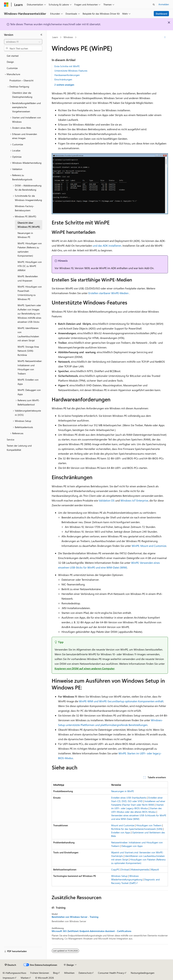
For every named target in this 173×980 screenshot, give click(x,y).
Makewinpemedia (140, 869)
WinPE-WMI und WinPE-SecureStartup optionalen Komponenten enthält (121, 701)
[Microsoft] (6, 5)
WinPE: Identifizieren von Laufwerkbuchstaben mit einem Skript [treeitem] (28, 334)
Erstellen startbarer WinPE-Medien (108, 293)
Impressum (8, 978)
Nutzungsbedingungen (143, 973)
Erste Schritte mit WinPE (67, 66)
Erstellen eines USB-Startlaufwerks (129, 798)
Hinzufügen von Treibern (149, 825)
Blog (55, 973)
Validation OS (107, 500)
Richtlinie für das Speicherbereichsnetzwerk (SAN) (137, 829)
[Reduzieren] (41, 35)
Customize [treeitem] (12, 68)
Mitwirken (69, 973)
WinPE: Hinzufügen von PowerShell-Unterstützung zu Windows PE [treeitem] (30, 293)
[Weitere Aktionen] (165, 37)
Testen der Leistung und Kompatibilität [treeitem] (19, 448)
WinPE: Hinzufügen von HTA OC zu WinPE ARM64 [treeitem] (30, 266)
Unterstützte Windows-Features (71, 71)
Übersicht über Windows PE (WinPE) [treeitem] (29, 225)
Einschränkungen (63, 79)
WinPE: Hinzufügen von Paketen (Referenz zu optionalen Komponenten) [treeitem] (30, 250)
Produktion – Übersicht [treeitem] (21, 80)
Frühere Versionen (40, 973)
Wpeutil (155, 869)
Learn (55, 37)
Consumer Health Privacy (111, 973)
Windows (68, 37)
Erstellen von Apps (121, 832)
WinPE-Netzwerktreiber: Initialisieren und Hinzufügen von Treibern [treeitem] (30, 367)
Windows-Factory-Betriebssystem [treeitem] (24, 208)
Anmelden (164, 4)
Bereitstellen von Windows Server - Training (75, 917)
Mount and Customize (123, 825)
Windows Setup (119, 876)
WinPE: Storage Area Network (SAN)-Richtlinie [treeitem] (28, 351)
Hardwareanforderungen (67, 75)
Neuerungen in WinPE (122, 791)
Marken (25, 978)
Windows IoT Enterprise (134, 500)
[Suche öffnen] (154, 5)
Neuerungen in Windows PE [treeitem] (25, 235)
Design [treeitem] (10, 62)
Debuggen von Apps (132, 846)
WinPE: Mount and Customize (149, 546)
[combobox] (23, 42)
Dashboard (161, 14)
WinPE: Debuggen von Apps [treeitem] (29, 392)
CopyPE (115, 869)
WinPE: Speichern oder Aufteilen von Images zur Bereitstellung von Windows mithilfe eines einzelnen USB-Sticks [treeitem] (29, 314)
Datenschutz (85, 973)
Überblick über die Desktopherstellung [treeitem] (22, 95)
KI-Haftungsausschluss (14, 973)
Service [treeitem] (10, 440)
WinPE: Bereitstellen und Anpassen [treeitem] (28, 278)
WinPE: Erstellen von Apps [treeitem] (28, 382)
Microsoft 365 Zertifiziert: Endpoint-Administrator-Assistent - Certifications (91, 931)
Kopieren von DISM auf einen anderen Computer (85, 668)
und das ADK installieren (107, 246)
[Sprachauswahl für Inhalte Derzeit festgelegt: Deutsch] (10, 965)
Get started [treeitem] (13, 56)
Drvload (125, 869)
